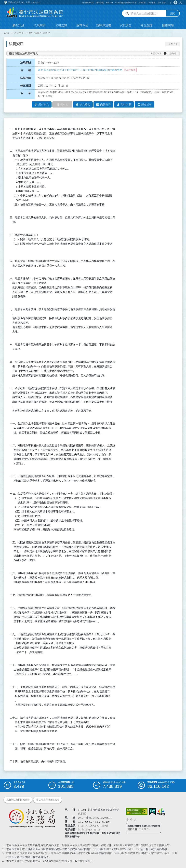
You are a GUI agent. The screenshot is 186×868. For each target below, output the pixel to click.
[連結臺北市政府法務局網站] (32, 818)
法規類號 (26, 63)
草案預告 (125, 25)
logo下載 (152, 2)
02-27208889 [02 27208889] (104, 818)
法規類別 (40, 25)
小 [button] (171, 2)
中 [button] (175, 2)
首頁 (7, 33)
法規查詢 (61, 25)
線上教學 (162, 2)
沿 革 (26, 93)
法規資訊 (19, 33)
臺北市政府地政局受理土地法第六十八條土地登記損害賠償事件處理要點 (80, 70)
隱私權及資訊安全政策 (48, 800)
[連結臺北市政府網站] (161, 812)
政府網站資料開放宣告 (18, 800)
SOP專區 (142, 2)
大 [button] (180, 2)
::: (2, 31)
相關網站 (168, 25)
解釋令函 (82, 25)
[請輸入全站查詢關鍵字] (148, 14)
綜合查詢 (146, 25)
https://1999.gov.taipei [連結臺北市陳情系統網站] (93, 826)
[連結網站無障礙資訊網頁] (137, 812)
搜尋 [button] (173, 14)
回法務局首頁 (88, 2)
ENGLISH (109, 2)
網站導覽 (100, 2)
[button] (173, 44)
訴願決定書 (104, 25)
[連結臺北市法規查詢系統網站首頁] (35, 13)
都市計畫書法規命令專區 (126, 2)
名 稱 (26, 70)
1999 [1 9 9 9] (81, 818)
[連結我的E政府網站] (152, 812)
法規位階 (26, 78)
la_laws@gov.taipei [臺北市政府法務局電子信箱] (90, 829)
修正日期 (26, 86)
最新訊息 (18, 25)
